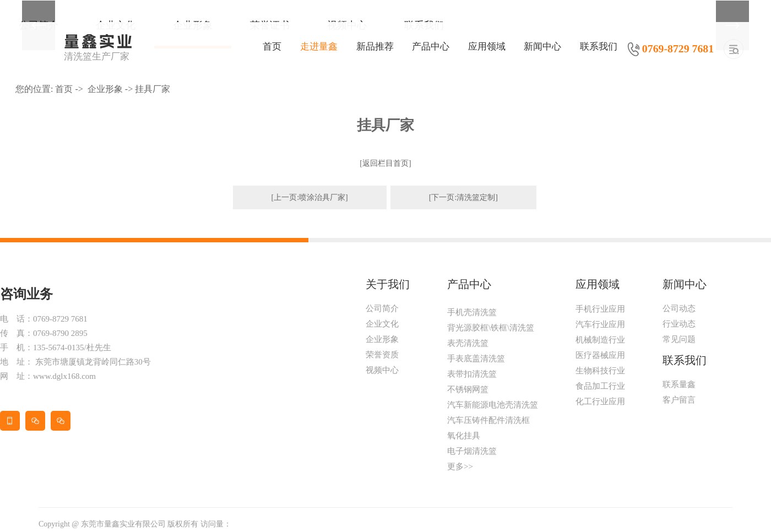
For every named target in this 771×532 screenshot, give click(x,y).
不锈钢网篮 (468, 389)
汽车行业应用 (600, 324)
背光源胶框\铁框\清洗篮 (491, 328)
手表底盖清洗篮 (476, 359)
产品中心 (431, 47)
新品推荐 (375, 47)
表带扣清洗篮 (472, 374)
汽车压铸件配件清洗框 (488, 420)
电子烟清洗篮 (472, 451)
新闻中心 (542, 47)
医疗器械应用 (600, 355)
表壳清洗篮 (468, 343)
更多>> (460, 466)
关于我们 (388, 284)
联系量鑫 (679, 384)
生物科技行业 (600, 371)
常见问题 (679, 339)
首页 (272, 47)
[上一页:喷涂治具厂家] (310, 197)
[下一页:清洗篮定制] (463, 197)
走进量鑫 (319, 47)
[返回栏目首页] (385, 163)
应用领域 (487, 47)
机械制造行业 (600, 340)
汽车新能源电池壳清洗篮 (493, 405)
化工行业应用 (600, 401)
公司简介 (382, 308)
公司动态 (679, 308)
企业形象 (105, 89)
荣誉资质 (382, 355)
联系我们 (599, 47)
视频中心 (382, 370)
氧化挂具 (464, 436)
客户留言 (679, 400)
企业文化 (382, 324)
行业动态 (679, 324)
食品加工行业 (600, 386)
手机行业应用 (600, 309)
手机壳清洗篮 (472, 312)
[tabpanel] (385, 0)
